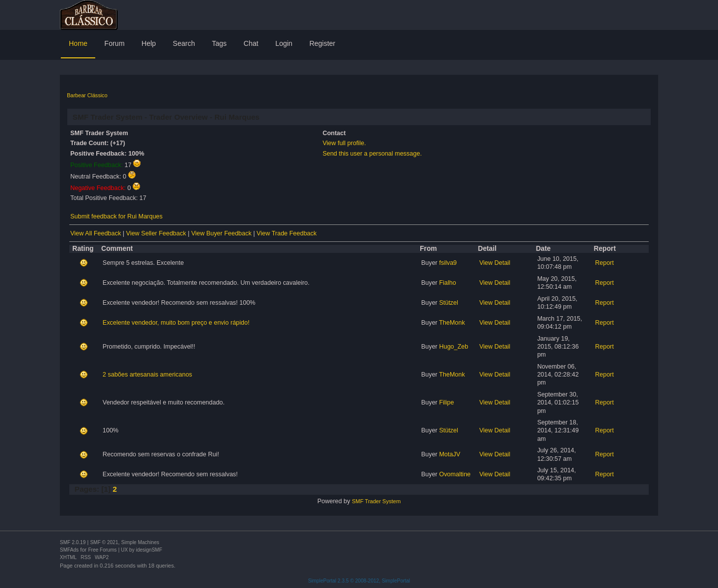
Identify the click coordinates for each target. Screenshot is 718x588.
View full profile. (344, 143)
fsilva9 (448, 263)
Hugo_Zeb (454, 347)
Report (605, 263)
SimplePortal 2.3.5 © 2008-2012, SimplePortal (359, 581)
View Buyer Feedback (221, 233)
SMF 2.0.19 (73, 542)
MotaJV (450, 454)
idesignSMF (149, 550)
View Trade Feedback (287, 233)
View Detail (495, 263)
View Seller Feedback (156, 233)
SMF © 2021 (104, 542)
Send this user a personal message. (372, 154)
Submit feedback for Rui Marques (116, 216)
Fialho (448, 283)
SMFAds (69, 550)
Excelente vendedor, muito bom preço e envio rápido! (176, 323)
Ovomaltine (455, 474)
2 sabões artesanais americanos (148, 375)
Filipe (447, 402)
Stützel (449, 303)
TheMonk (452, 323)
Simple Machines (140, 542)
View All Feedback (96, 233)
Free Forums (102, 550)
